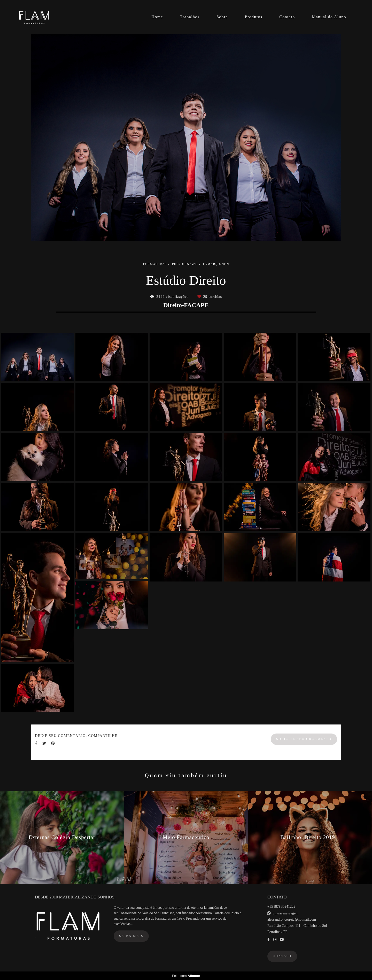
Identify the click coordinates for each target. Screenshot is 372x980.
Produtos (254, 17)
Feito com (186, 976)
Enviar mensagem (286, 913)
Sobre (222, 17)
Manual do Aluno (329, 17)
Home (157, 17)
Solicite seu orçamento (304, 739)
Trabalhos (190, 17)
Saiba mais (131, 936)
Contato (287, 17)
